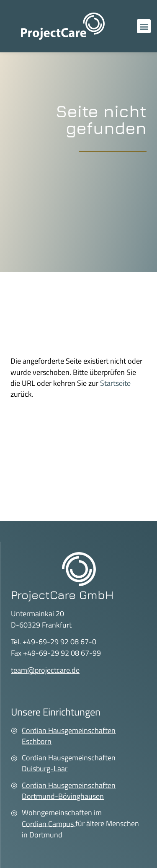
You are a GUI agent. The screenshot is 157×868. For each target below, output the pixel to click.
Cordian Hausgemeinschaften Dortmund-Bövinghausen (69, 790)
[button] (144, 26)
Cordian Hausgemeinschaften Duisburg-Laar (69, 763)
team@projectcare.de (45, 670)
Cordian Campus (49, 823)
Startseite (115, 383)
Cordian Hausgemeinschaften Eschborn (69, 735)
